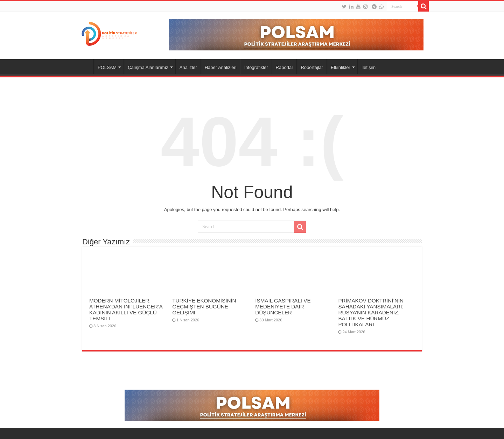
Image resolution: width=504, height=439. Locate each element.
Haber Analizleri (221, 67)
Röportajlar (312, 67)
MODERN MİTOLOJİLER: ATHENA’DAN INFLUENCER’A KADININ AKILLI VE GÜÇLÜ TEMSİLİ (126, 309)
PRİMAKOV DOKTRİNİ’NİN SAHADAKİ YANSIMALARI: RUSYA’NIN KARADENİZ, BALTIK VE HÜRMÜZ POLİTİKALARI (371, 312)
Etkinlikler (341, 67)
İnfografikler (256, 67)
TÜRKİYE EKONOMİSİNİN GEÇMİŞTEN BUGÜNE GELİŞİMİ (204, 306)
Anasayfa (84, 67)
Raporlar (285, 67)
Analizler (188, 67)
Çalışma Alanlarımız (148, 67)
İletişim (369, 67)
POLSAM (107, 67)
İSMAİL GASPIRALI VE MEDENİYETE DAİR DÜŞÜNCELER (283, 306)
